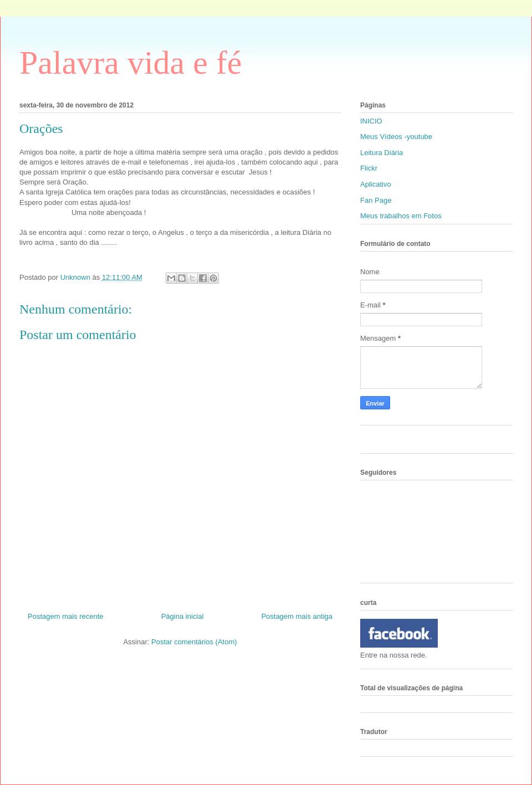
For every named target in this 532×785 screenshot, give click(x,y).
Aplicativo (376, 184)
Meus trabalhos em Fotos (401, 216)
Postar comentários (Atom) (194, 642)
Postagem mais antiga (297, 616)
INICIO (371, 121)
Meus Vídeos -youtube (396, 137)
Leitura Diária (382, 153)
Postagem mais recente (66, 616)
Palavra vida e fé (131, 63)
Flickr (369, 168)
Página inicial (183, 616)
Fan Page (376, 200)
